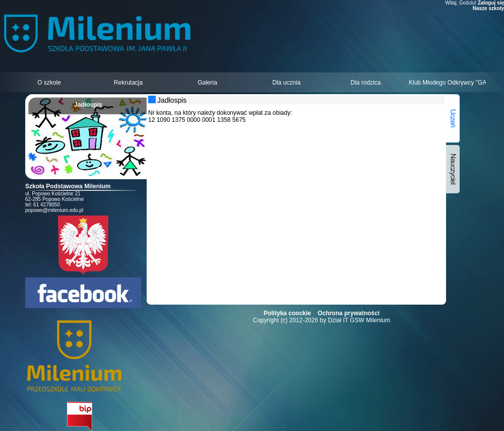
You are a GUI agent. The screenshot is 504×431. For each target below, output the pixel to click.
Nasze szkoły (488, 8)
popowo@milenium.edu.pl (54, 210)
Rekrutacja (128, 83)
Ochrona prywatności (349, 313)
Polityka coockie (287, 313)
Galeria (207, 83)
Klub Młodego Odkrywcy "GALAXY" (447, 83)
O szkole (49, 83)
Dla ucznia (286, 83)
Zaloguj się (491, 3)
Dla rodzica (365, 83)
